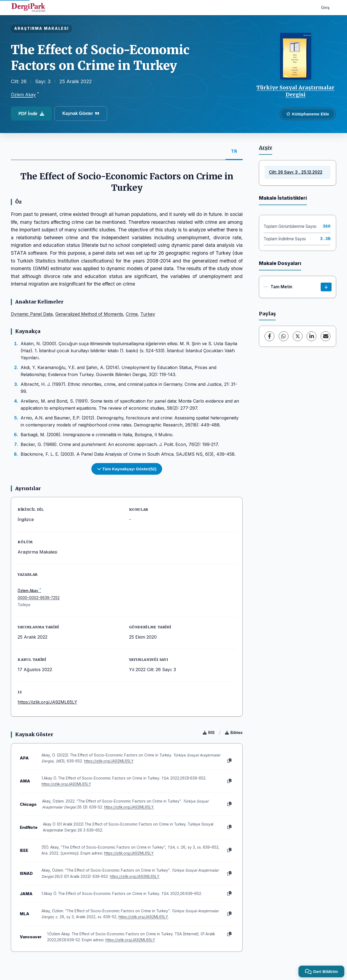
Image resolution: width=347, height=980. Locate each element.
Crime (132, 314)
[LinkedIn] (311, 336)
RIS (209, 732)
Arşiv (266, 148)
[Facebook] (269, 336)
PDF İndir (31, 114)
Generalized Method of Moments (89, 314)
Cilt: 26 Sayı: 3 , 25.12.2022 (296, 172)
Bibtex (234, 732)
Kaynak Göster (81, 113)
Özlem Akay (23, 95)
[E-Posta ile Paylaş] (326, 336)
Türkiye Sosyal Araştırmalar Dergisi (295, 91)
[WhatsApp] (284, 336)
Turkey (148, 314)
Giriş (325, 7)
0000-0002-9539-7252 (39, 598)
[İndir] (326, 287)
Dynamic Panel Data (32, 314)
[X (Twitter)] (298, 336)
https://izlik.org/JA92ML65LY (47, 702)
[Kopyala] (229, 761)
